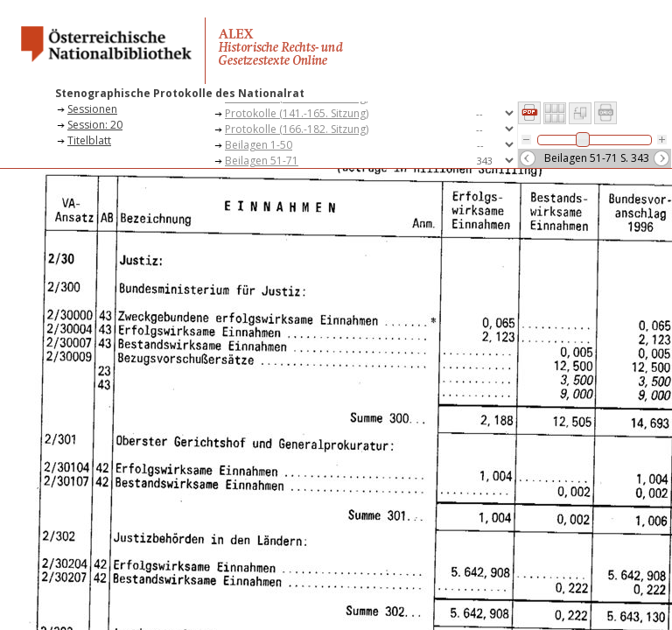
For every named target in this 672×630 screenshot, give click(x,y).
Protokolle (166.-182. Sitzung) (297, 129)
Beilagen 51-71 (262, 161)
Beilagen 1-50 (259, 145)
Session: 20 (95, 125)
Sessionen (92, 109)
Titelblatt (89, 140)
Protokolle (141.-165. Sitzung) (297, 113)
